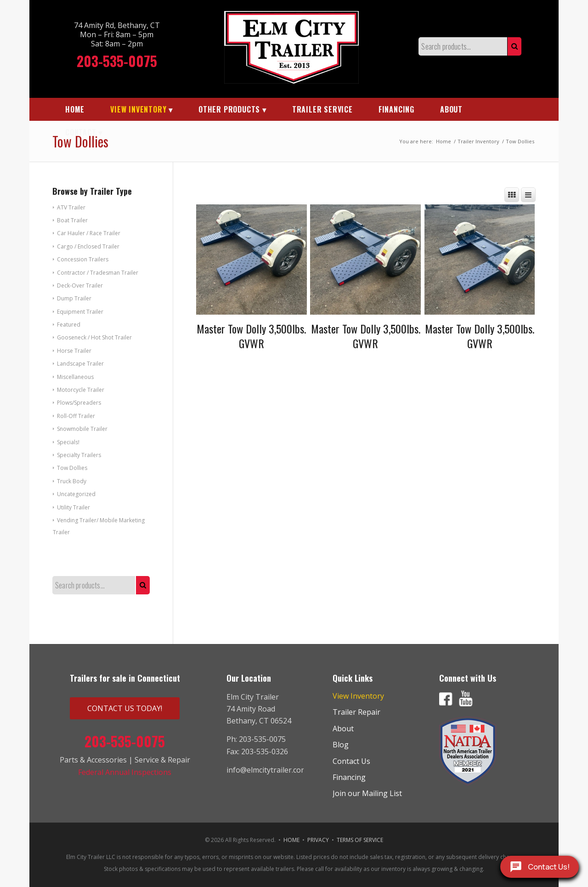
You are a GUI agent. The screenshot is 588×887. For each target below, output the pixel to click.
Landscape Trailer (80, 364)
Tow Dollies (72, 468)
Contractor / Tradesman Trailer (98, 273)
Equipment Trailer (80, 312)
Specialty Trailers (79, 455)
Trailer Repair (356, 712)
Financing (349, 777)
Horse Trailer (74, 351)
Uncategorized (76, 494)
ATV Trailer (71, 207)
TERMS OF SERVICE (360, 840)
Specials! (68, 442)
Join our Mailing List (367, 793)
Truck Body (72, 481)
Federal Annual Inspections (125, 772)
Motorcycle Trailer (81, 390)
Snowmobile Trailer (82, 429)
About (343, 729)
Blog (341, 745)
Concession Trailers (83, 259)
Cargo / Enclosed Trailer (88, 246)
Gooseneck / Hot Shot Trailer (94, 337)
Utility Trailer (73, 507)
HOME (291, 840)
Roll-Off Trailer (76, 416)
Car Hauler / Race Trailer (89, 233)
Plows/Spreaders (79, 403)
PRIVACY (318, 840)
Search (514, 46)
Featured (69, 325)
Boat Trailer (72, 220)
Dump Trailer (74, 298)
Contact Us (351, 761)
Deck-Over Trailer (80, 285)
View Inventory (358, 696)
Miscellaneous (75, 377)
